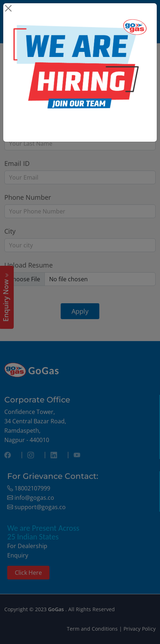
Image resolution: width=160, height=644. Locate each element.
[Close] (8, 8)
